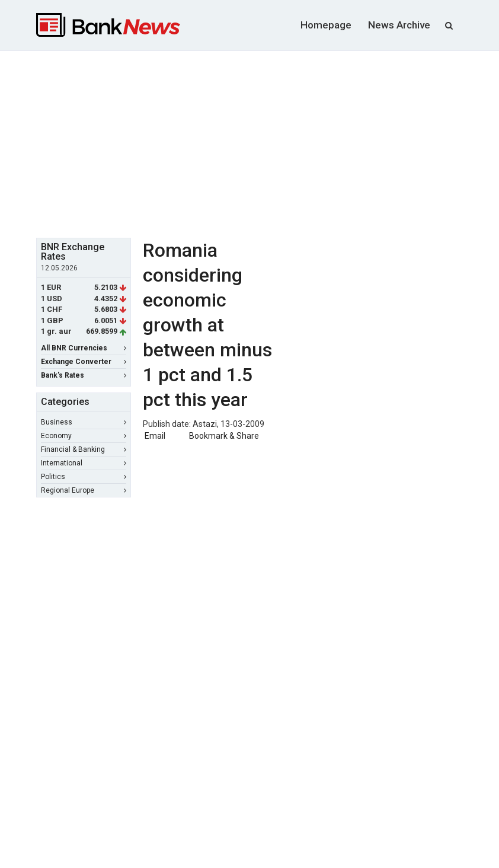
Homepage (326, 25)
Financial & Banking (84, 449)
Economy (84, 436)
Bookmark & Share (224, 436)
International (84, 463)
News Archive (399, 25)
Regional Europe (84, 490)
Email (154, 436)
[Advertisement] (268, 143)
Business (84, 422)
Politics (84, 477)
